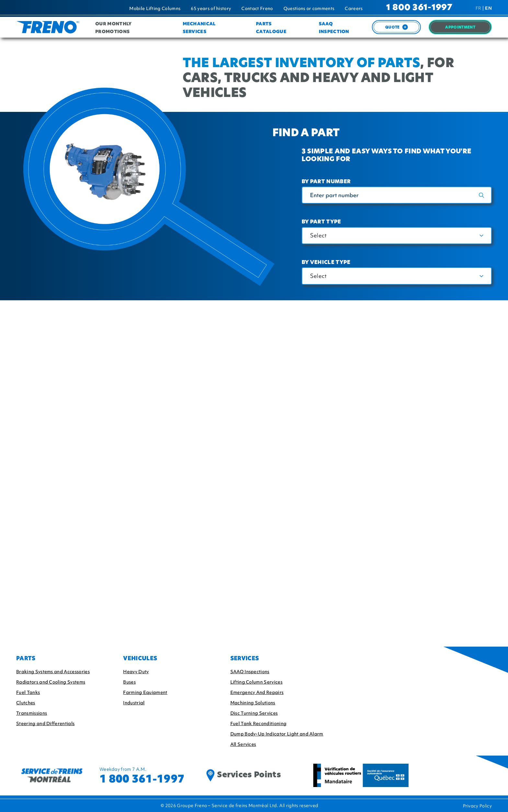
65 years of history (211, 8)
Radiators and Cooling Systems (51, 682)
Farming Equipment (145, 692)
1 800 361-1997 (419, 8)
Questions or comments (309, 8)
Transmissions (32, 713)
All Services (243, 744)
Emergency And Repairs (257, 692)
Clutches (26, 703)
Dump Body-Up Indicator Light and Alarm (277, 734)
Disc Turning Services (254, 713)
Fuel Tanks (28, 692)
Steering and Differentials (45, 723)
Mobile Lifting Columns (155, 8)
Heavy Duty (136, 672)
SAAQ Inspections (250, 672)
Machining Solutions (253, 703)
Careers (354, 8)
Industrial (134, 703)
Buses (129, 682)
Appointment (460, 28)
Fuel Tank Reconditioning (259, 723)
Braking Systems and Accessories (53, 672)
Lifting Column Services (256, 682)
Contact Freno (257, 8)
